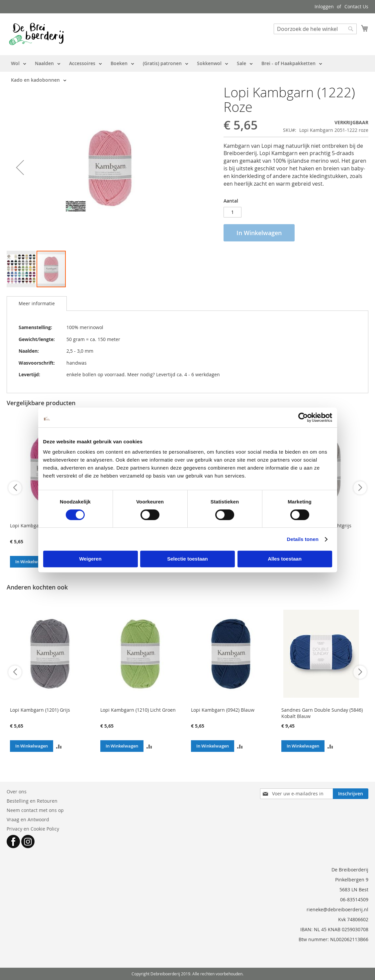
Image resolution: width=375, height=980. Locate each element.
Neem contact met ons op (35, 810)
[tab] (37, 304)
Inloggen (324, 6)
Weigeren (90, 559)
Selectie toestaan (187, 559)
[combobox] (315, 29)
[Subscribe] (351, 794)
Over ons (17, 792)
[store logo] (36, 34)
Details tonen (303, 539)
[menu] (187, 72)
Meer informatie (37, 303)
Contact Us (356, 6)
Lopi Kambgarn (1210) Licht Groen (138, 710)
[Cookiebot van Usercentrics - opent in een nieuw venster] (303, 417)
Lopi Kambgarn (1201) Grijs (40, 710)
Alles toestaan (285, 559)
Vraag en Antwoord (28, 819)
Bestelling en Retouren (32, 801)
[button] (20, 168)
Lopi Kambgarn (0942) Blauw (223, 710)
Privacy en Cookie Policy (33, 829)
